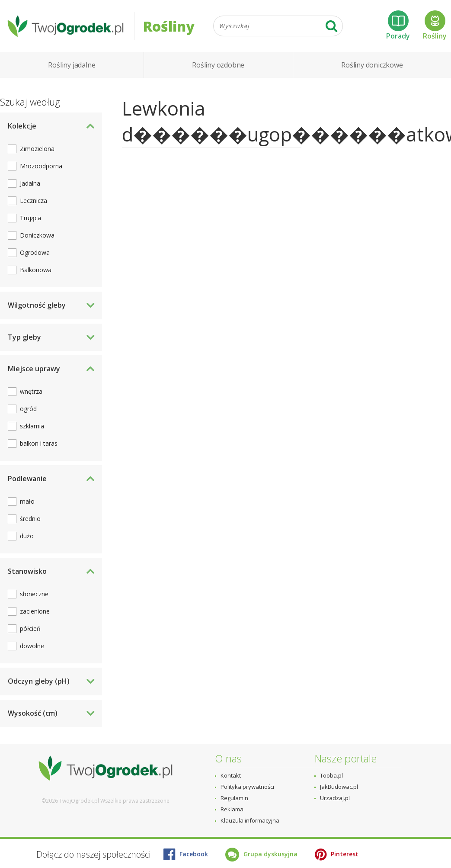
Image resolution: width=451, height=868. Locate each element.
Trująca (30, 218)
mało (27, 501)
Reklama (232, 809)
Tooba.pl (331, 775)
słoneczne (34, 594)
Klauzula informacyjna (250, 820)
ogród (28, 409)
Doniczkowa (37, 235)
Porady (398, 26)
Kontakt (231, 775)
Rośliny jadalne (72, 65)
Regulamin (234, 798)
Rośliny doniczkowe (372, 65)
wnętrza (31, 391)
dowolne (32, 646)
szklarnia (32, 426)
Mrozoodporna (41, 166)
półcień (30, 628)
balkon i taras (39, 443)
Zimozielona (37, 149)
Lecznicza (34, 201)
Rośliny (435, 26)
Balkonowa (36, 270)
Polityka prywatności (247, 787)
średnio (30, 519)
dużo (27, 536)
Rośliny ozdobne (218, 65)
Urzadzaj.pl (335, 798)
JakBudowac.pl (339, 787)
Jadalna (30, 183)
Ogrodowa (35, 252)
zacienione (35, 611)
